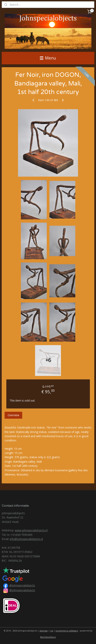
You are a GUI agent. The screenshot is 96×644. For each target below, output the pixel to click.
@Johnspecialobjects (22, 585)
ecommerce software (67, 631)
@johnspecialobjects (22, 590)
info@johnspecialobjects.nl (26, 539)
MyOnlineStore (48, 637)
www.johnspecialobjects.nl (31, 530)
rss (52, 631)
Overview (13, 415)
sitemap (44, 631)
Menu (48, 58)
